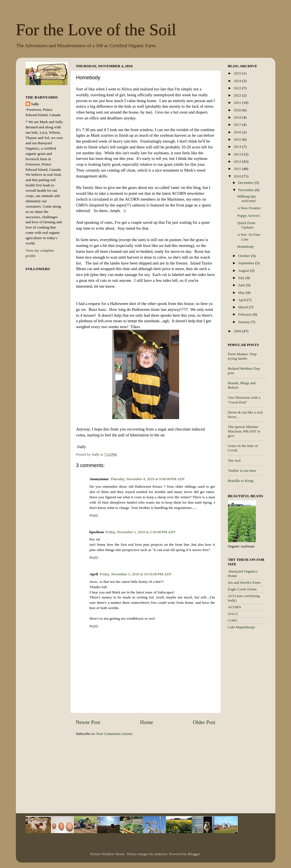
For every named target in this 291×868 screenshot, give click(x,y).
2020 (238, 110)
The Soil (234, 461)
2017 (238, 125)
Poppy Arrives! (249, 216)
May (242, 293)
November (247, 190)
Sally (35, 104)
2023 (238, 88)
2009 (238, 331)
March (244, 307)
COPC (233, 620)
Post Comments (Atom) (114, 734)
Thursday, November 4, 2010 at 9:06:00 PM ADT (148, 479)
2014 (238, 147)
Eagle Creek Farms (242, 589)
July (242, 278)
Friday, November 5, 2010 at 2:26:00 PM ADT (140, 532)
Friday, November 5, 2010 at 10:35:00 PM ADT (136, 574)
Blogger (194, 854)
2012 (238, 161)
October (245, 256)
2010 (238, 176)
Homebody (246, 247)
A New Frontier (249, 208)
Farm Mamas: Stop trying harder (242, 356)
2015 (238, 139)
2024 (238, 81)
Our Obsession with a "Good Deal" (244, 400)
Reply (94, 515)
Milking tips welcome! (247, 199)
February (246, 314)
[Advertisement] (250, 722)
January (245, 322)
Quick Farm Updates (246, 225)
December (246, 183)
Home (146, 722)
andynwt (161, 854)
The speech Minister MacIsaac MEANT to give (244, 431)
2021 (238, 103)
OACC (233, 614)
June (242, 285)
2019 (238, 117)
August (244, 271)
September (247, 263)
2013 (238, 154)
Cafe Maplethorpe (242, 627)
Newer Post (88, 722)
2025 (238, 73)
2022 (238, 95)
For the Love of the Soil (96, 30)
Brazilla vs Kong (241, 481)
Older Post (204, 722)
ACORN (235, 607)
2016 (238, 132)
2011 (238, 169)
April (243, 300)
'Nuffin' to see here (242, 471)
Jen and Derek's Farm (244, 582)
